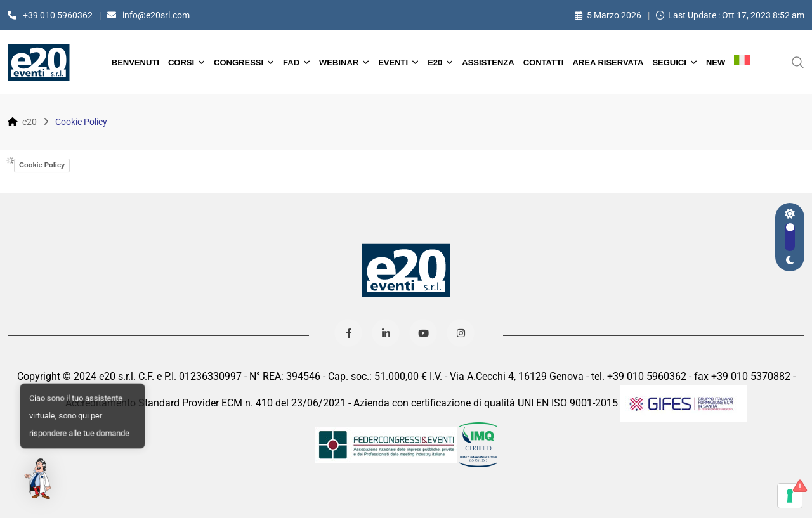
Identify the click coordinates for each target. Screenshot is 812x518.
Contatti (544, 62)
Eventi (393, 62)
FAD (291, 62)
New (716, 62)
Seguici (669, 62)
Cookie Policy (42, 165)
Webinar (339, 62)
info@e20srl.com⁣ (156, 15)
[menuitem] (742, 62)
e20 (435, 62)
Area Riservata (608, 62)
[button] (39, 479)
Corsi (181, 62)
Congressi (239, 62)
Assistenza (488, 62)
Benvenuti (135, 62)
